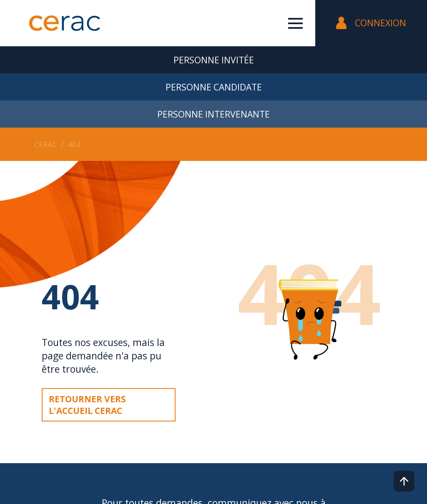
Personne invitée (214, 60)
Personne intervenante (213, 114)
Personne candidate (214, 87)
